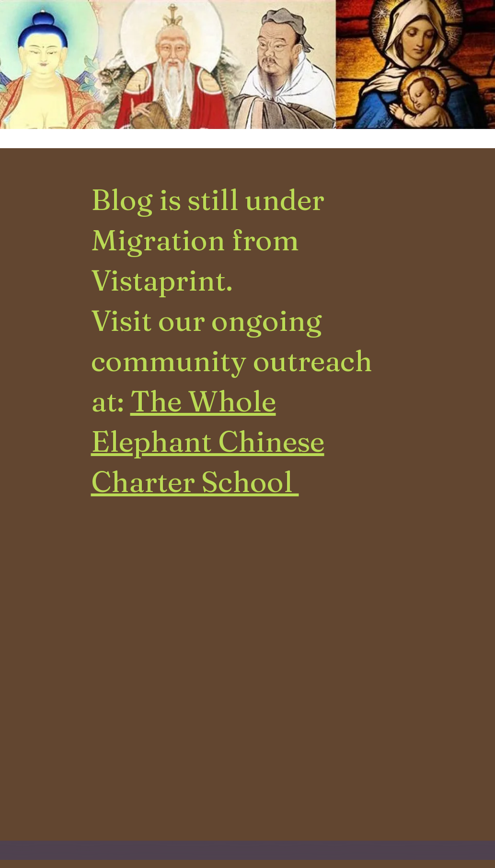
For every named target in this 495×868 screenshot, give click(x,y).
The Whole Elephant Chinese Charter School (208, 441)
